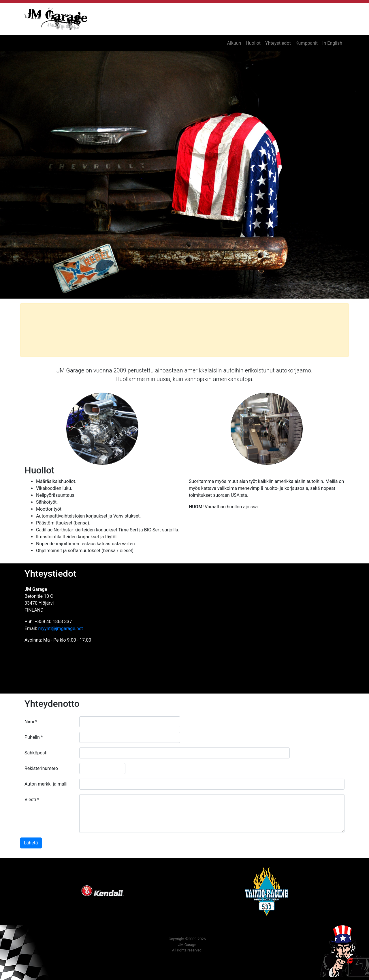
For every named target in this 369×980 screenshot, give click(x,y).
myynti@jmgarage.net (60, 628)
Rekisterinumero (41, 768)
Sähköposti (36, 753)
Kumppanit (307, 43)
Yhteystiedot (278, 43)
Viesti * (32, 800)
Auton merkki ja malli (46, 784)
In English (332, 43)
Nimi (31, 722)
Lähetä (31, 843)
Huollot (253, 43)
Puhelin (34, 737)
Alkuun (234, 43)
